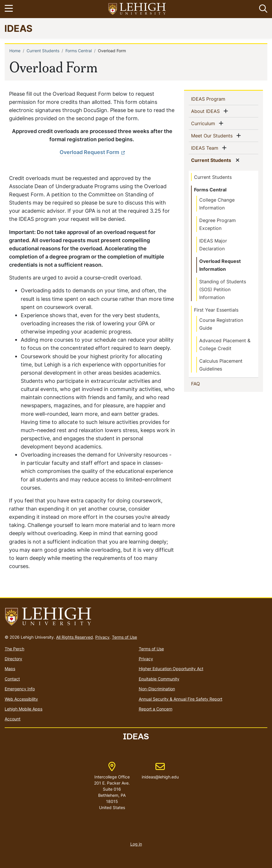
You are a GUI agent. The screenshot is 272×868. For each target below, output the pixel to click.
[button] (262, 9)
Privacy (102, 637)
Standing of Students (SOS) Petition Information (223, 289)
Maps (10, 669)
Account (13, 719)
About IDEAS (207, 111)
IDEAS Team (206, 148)
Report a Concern (156, 709)
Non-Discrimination (157, 689)
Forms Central (79, 51)
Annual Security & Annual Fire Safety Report (181, 699)
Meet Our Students (213, 135)
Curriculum (204, 123)
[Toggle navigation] (10, 9)
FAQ (205, 383)
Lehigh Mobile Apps (24, 709)
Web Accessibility (21, 699)
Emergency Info (20, 689)
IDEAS (18, 28)
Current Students (43, 51)
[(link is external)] (92, 152)
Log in (136, 844)
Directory (13, 659)
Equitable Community (159, 679)
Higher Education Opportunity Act (171, 669)
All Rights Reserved (75, 637)
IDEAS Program (218, 99)
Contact (12, 679)
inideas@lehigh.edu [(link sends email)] (160, 771)
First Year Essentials (216, 310)
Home (15, 51)
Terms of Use (124, 637)
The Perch (14, 649)
